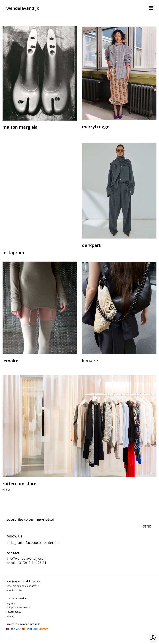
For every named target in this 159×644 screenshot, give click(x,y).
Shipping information (18, 607)
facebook (33, 543)
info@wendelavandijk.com (26, 558)
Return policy (14, 612)
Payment (11, 603)
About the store (15, 590)
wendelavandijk (23, 8)
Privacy (11, 616)
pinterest (51, 543)
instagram (15, 543)
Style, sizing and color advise (23, 586)
